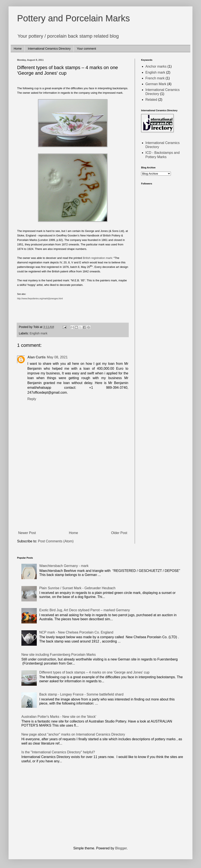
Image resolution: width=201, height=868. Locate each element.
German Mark (156, 84)
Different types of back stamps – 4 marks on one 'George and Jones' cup (94, 672)
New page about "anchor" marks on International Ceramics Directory (73, 734)
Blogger (121, 848)
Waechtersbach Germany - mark (64, 566)
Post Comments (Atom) (56, 541)
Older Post (119, 533)
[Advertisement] (73, 497)
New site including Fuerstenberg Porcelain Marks (59, 655)
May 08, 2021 (57, 357)
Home (18, 49)
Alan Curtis (36, 357)
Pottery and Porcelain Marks (74, 18)
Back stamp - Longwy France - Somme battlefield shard (81, 694)
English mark (38, 333)
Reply (32, 399)
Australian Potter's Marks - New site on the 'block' (59, 717)
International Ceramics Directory (49, 49)
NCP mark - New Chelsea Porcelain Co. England (76, 632)
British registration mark (97, 258)
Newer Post (27, 533)
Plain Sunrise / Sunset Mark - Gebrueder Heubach (77, 588)
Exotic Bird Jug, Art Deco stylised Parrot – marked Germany (84, 610)
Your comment (86, 49)
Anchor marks (156, 66)
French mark (155, 78)
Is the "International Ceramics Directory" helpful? (58, 752)
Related (151, 100)
